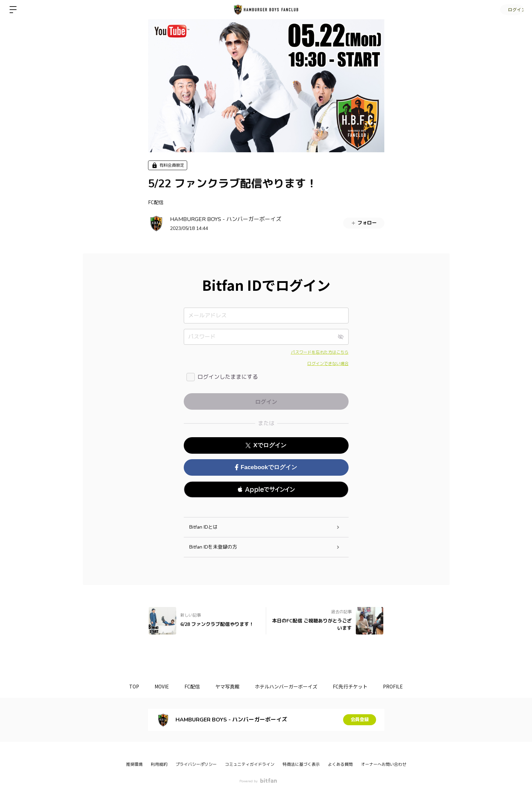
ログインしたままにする (228, 377)
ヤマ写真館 (227, 686)
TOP (129, 686)
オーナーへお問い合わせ (384, 764)
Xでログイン (266, 445)
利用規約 (159, 764)
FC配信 (156, 202)
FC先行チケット (354, 686)
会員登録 (360, 720)
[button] (266, 489)
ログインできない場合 (328, 364)
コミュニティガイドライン (250, 764)
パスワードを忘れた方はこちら (320, 352)
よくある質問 (340, 764)
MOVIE (158, 686)
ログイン (511, 9)
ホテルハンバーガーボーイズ (288, 686)
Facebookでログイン (266, 467)
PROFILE (398, 686)
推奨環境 (134, 764)
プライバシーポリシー (196, 764)
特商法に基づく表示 (301, 764)
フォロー (364, 223)
